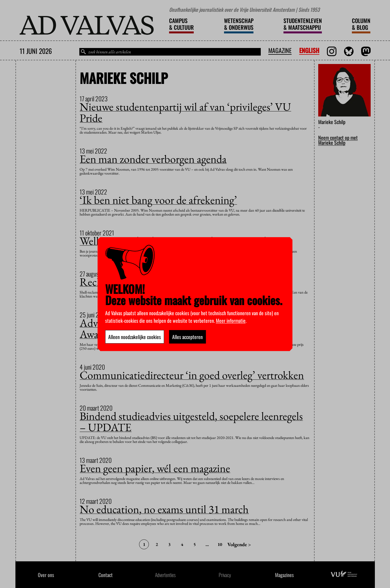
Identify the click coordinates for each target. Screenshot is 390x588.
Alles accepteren (187, 337)
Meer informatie (231, 321)
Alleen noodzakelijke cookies (135, 337)
